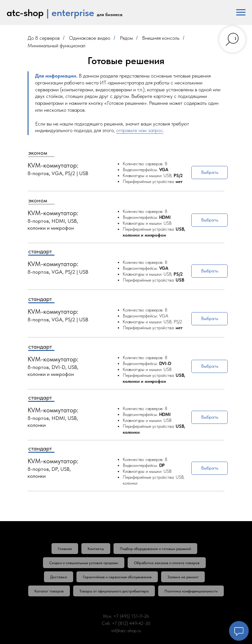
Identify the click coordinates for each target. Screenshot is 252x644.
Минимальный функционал (56, 46)
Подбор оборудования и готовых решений (155, 549)
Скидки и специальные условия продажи (84, 563)
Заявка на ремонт (183, 577)
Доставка (59, 577)
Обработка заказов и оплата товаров (167, 563)
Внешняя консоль (161, 38)
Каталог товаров (49, 591)
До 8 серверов (44, 38)
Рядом (126, 38)
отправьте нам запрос (140, 130)
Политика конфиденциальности (191, 591)
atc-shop (25, 12)
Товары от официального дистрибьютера (114, 591)
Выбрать (210, 172)
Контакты (96, 549)
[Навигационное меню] (241, 12)
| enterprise (70, 12)
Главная (65, 549)
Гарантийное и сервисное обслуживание (117, 577)
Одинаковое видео (90, 38)
